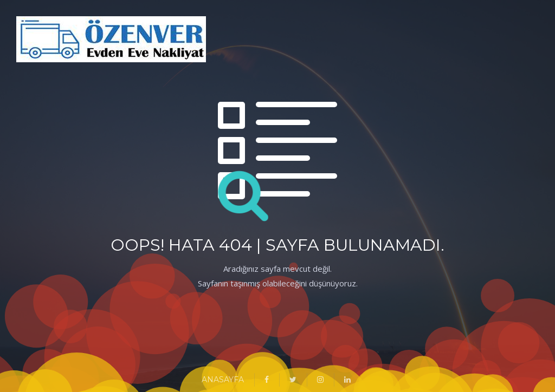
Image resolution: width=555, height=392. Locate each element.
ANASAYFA (223, 380)
